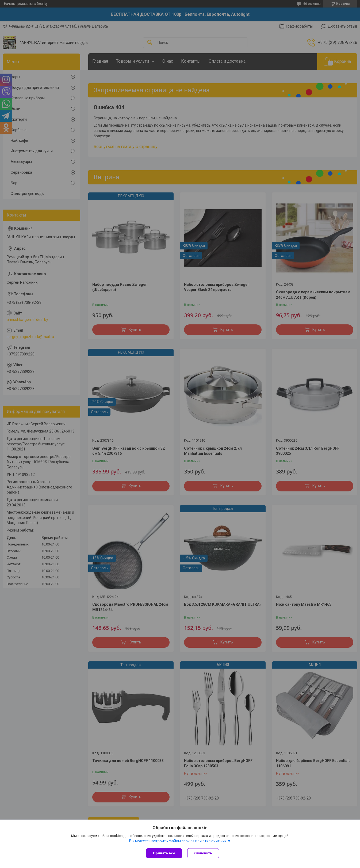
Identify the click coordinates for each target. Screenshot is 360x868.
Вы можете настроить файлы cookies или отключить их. (178, 841)
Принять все (164, 853)
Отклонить (203, 853)
